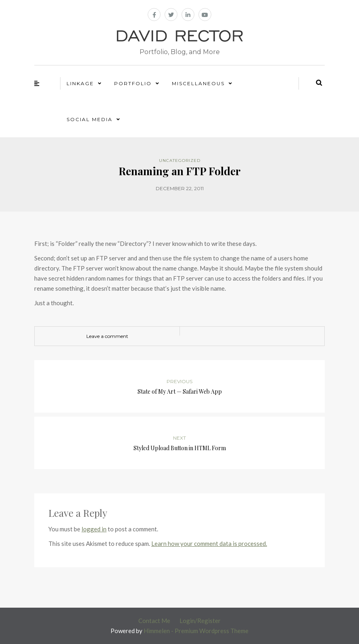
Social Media (90, 119)
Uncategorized (180, 160)
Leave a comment (107, 336)
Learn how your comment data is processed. (209, 543)
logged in (94, 529)
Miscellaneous (198, 83)
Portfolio (133, 83)
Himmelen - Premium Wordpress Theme (196, 631)
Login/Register (200, 621)
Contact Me (154, 621)
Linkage (80, 83)
